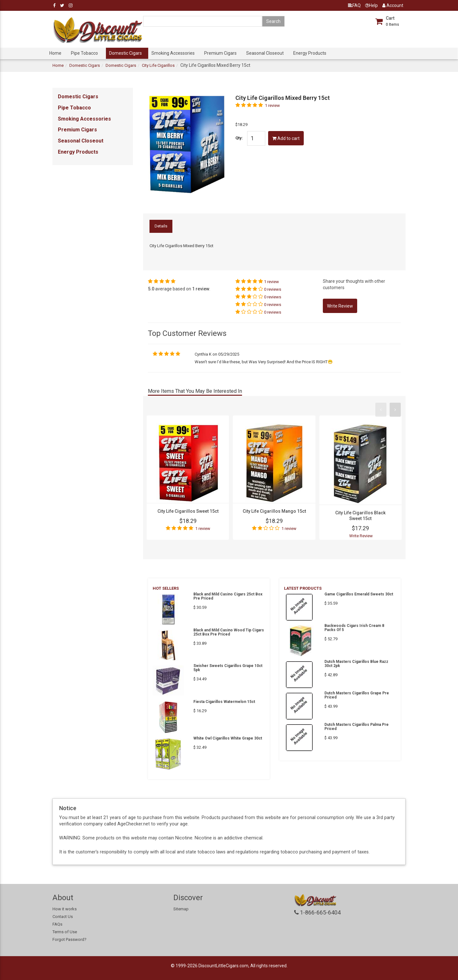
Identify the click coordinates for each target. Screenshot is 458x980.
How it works (65, 909)
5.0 (151, 289)
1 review (272, 105)
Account (393, 5)
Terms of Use (65, 932)
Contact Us (63, 917)
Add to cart (286, 138)
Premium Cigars (220, 53)
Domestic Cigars (125, 53)
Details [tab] (161, 226)
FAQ (354, 5)
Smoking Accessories (173, 53)
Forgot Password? (69, 939)
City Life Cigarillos (158, 65)
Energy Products (310, 53)
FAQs (57, 924)
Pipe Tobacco (84, 53)
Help (371, 5)
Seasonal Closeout (265, 53)
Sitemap (181, 909)
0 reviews (273, 289)
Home (55, 53)
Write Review (361, 536)
